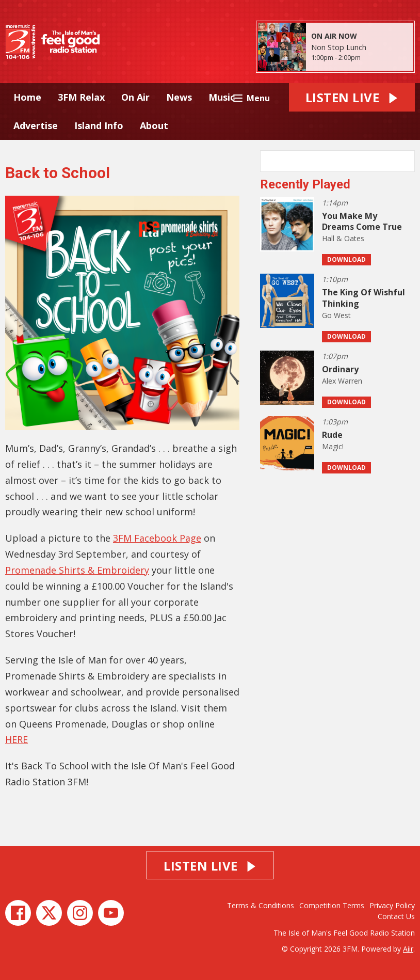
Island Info (99, 125)
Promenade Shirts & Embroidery (77, 570)
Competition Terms (332, 905)
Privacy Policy (392, 905)
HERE (17, 739)
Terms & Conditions (261, 905)
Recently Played (305, 184)
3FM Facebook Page (157, 538)
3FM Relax (81, 97)
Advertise (36, 125)
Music (222, 97)
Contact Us (396, 916)
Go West (336, 315)
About (154, 125)
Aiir (408, 949)
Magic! (333, 446)
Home (27, 97)
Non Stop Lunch (339, 47)
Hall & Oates (343, 238)
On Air (135, 97)
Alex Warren (342, 381)
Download (346, 259)
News (179, 97)
